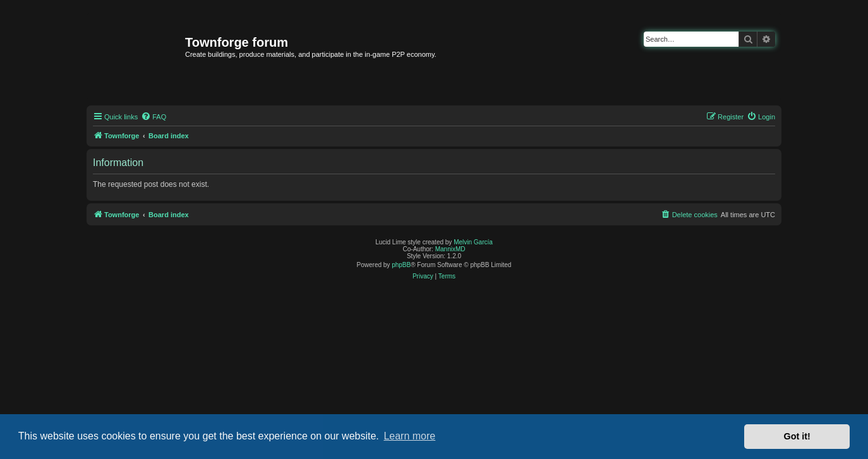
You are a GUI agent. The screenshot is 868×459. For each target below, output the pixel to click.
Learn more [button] (409, 436)
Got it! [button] (797, 436)
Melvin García (473, 242)
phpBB (401, 265)
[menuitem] (154, 117)
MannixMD (450, 249)
